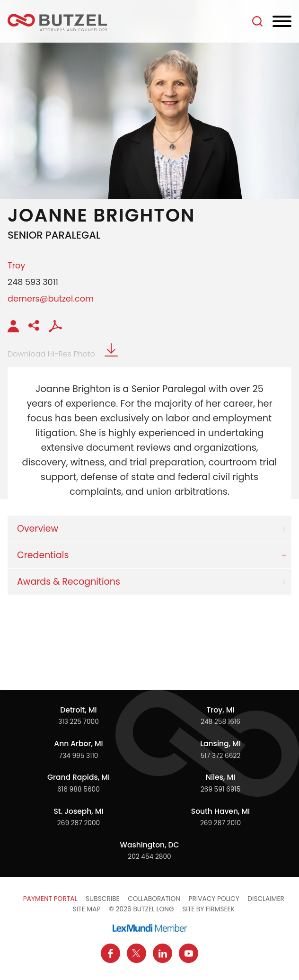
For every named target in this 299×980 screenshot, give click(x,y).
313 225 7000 (79, 722)
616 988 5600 (79, 789)
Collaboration (154, 899)
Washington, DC (149, 845)
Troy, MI (221, 710)
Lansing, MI (220, 744)
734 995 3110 (79, 756)
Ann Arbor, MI (78, 744)
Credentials (43, 555)
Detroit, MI (78, 710)
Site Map (87, 909)
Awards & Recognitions (69, 582)
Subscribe (103, 899)
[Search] (257, 21)
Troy (16, 265)
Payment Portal (50, 899)
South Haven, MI (220, 811)
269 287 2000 (79, 823)
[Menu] (282, 22)
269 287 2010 (220, 823)
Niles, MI (220, 777)
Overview (38, 529)
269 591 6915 (221, 789)
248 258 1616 (220, 722)
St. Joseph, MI (78, 811)
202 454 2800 (149, 857)
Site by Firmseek (208, 909)
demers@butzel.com (51, 298)
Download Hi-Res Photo (63, 354)
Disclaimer (266, 899)
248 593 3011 (33, 282)
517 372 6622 (221, 756)
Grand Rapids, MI (79, 777)
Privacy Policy (214, 899)
